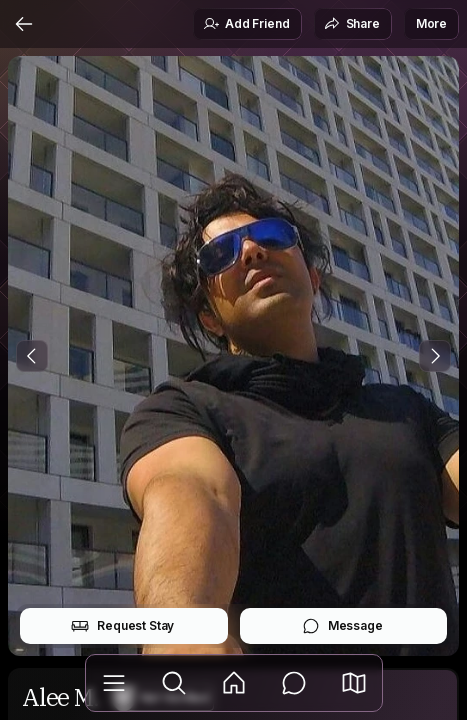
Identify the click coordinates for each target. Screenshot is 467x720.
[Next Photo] (435, 356)
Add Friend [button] (246, 24)
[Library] (114, 683)
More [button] (431, 23)
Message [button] (342, 626)
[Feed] (234, 683)
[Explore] (174, 683)
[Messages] (294, 683)
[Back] (24, 24)
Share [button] (352, 24)
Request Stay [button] (122, 626)
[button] (354, 683)
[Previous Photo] (32, 356)
